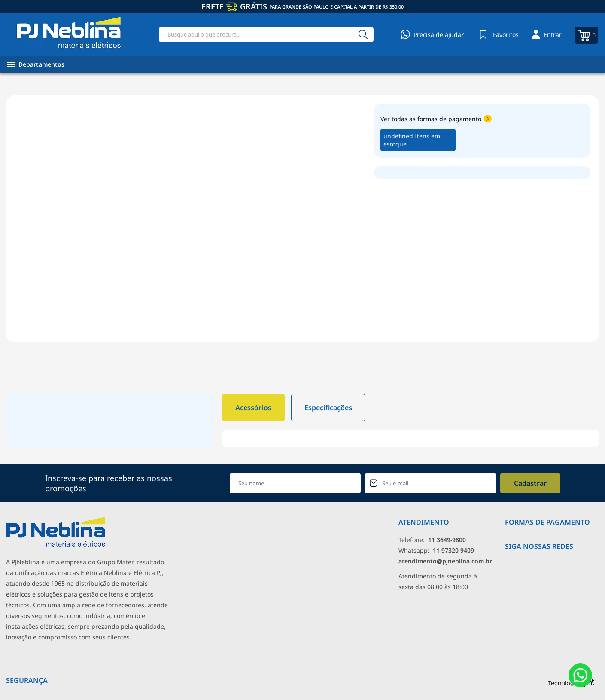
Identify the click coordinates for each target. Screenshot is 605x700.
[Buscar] (363, 35)
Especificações (328, 408)
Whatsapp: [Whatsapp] (436, 550)
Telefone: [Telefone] (432, 540)
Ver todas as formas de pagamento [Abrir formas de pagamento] (436, 119)
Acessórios (253, 408)
